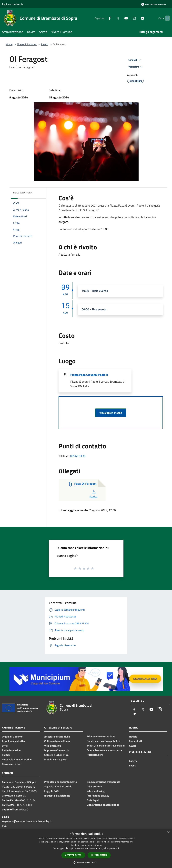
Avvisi (132, 746)
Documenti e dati (12, 764)
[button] (86, 862)
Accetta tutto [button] (73, 855)
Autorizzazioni (95, 755)
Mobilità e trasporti (55, 759)
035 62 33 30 (78, 456)
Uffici (5, 746)
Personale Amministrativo (17, 759)
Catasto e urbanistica (56, 755)
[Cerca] (166, 18)
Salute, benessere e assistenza (104, 750)
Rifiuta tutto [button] (99, 855)
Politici (6, 755)
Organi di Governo (12, 737)
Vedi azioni (136, 67)
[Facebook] (104, 18)
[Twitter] (112, 18)
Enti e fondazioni (12, 750)
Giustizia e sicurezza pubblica (103, 741)
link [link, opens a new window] (117, 848)
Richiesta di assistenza (57, 796)
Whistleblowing (96, 791)
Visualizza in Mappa (111, 413)
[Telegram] (137, 18)
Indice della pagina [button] (23, 193)
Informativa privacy (98, 796)
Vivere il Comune (27, 44)
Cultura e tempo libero (57, 741)
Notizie (133, 737)
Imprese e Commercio (57, 750)
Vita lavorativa (53, 746)
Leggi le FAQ (51, 791)
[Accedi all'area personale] (153, 4)
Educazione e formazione (101, 736)
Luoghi (133, 761)
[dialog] (86, 848)
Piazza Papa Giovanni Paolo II (89, 375)
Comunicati (135, 741)
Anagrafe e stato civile (57, 737)
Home (9, 44)
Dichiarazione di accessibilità (103, 805)
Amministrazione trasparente (103, 782)
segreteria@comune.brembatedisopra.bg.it (27, 821)
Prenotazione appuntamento (61, 782)
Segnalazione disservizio (58, 786)
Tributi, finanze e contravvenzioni (106, 746)
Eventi (45, 44)
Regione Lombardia (13, 4)
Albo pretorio (94, 786)
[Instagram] (129, 18)
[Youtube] (121, 18)
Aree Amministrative (14, 741)
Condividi (135, 60)
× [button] (168, 832)
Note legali (93, 800)
